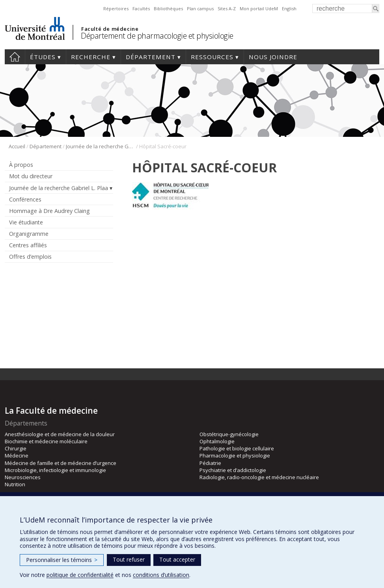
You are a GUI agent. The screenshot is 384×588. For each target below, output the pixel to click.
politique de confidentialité (80, 575)
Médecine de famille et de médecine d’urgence (61, 463)
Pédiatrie (210, 463)
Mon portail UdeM (259, 8)
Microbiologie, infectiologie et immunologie (55, 470)
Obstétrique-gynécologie (229, 434)
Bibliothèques (168, 8)
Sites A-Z (227, 8)
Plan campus (200, 8)
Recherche (91, 57)
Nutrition (15, 484)
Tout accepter (177, 559)
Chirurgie (16, 448)
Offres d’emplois (30, 257)
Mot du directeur (31, 176)
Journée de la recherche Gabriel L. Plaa (100, 146)
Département (151, 57)
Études (43, 57)
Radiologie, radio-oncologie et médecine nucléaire (259, 477)
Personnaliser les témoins (62, 560)
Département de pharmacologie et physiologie (157, 36)
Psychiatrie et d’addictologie (233, 470)
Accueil (15, 57)
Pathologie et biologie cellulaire (237, 448)
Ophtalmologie (217, 441)
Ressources (212, 57)
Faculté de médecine (110, 29)
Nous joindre (273, 57)
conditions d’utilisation (161, 575)
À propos (21, 165)
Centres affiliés (28, 245)
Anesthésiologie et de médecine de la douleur (60, 434)
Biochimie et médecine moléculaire (46, 441)
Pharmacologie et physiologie (235, 455)
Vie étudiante (26, 222)
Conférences (25, 199)
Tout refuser (129, 559)
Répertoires (116, 8)
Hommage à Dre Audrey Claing (49, 211)
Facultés (141, 8)
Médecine (17, 455)
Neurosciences (23, 477)
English (289, 8)
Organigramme (29, 234)
